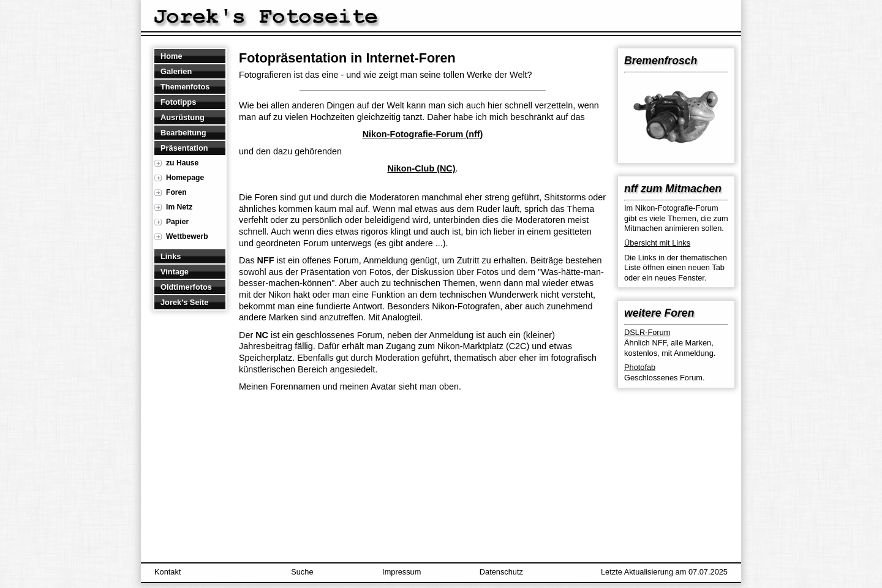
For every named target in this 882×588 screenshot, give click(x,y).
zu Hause (182, 163)
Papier (177, 222)
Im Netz (179, 207)
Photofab (640, 367)
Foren (176, 192)
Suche (302, 572)
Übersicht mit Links (657, 243)
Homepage (185, 178)
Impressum (401, 572)
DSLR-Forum (647, 332)
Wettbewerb (187, 236)
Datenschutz (501, 572)
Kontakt (168, 572)
